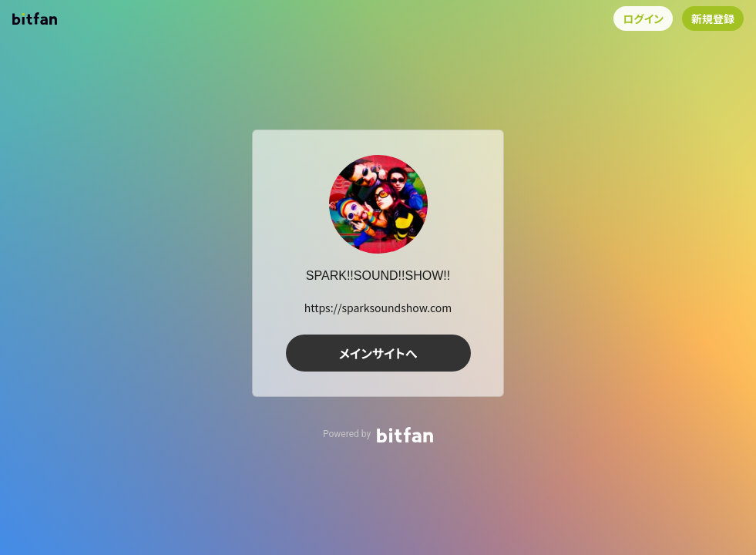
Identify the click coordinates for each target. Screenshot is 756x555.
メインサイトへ (378, 353)
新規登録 (713, 18)
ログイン (643, 18)
